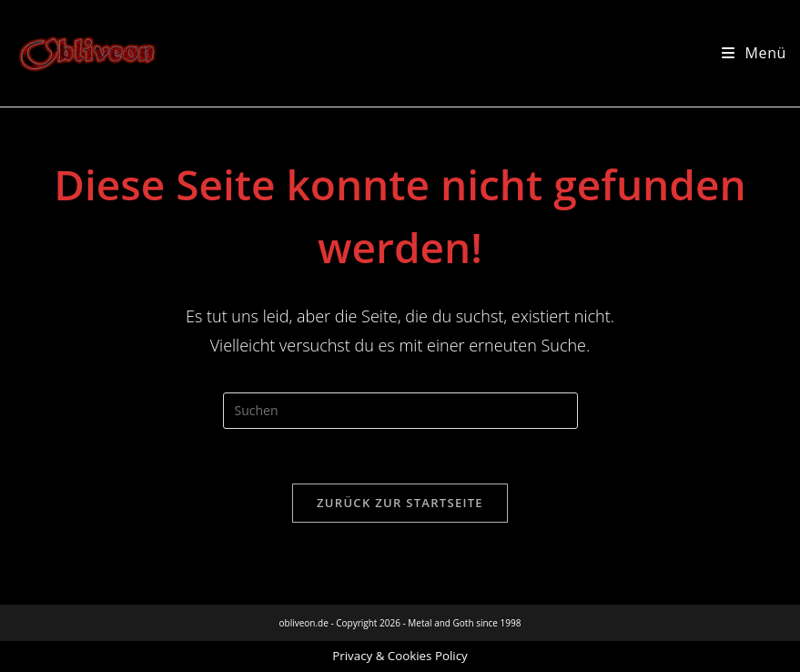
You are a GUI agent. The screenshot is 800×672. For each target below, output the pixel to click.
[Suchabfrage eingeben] (400, 411)
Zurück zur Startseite (400, 503)
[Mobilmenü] (754, 53)
